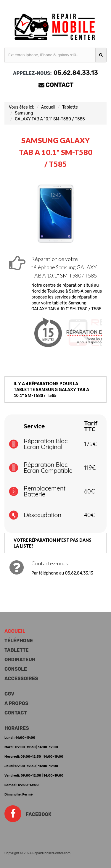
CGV (9, 694)
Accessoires (21, 679)
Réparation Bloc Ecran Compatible (48, 468)
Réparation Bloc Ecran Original (46, 444)
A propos (16, 703)
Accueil (48, 107)
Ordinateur (20, 660)
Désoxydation (42, 515)
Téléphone (19, 641)
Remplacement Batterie (45, 491)
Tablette (70, 107)
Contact (60, 85)
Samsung (24, 113)
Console (16, 669)
